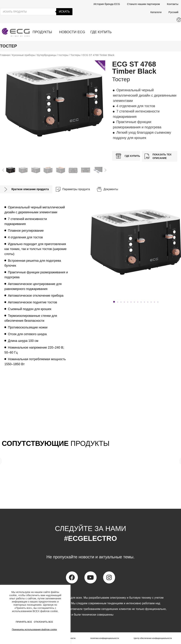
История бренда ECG (107, 4)
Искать (64, 12)
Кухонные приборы (23, 55)
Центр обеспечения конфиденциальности (152, 638)
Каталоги (156, 12)
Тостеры (75, 55)
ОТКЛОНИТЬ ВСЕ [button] (43, 622)
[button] (3, 170)
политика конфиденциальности (104, 638)
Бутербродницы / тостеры (53, 55)
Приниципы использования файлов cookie (34, 629)
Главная (5, 55)
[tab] (26, 189)
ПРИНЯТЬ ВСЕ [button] (24, 622)
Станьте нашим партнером (144, 4)
